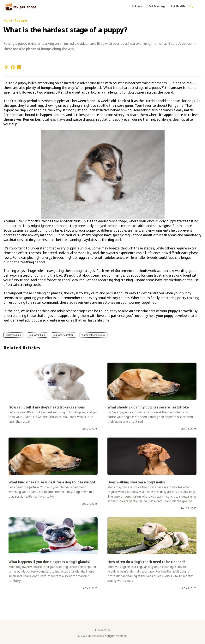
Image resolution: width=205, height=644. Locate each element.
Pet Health (178, 6)
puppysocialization (63, 335)
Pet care (137, 6)
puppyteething (37, 335)
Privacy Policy (103, 630)
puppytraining (13, 335)
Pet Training (157, 6)
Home (8, 21)
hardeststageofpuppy (93, 335)
